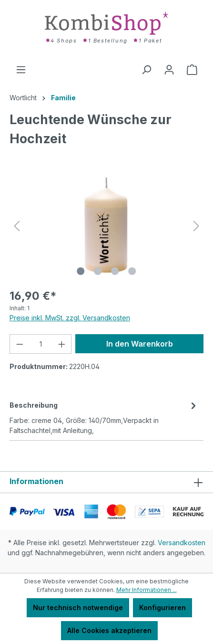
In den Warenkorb (140, 344)
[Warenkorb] (192, 70)
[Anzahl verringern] (20, 344)
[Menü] (21, 70)
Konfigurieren (162, 607)
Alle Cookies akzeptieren (109, 630)
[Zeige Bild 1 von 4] (81, 271)
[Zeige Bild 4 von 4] (132, 271)
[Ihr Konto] (169, 70)
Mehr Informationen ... (147, 590)
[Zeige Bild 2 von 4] (98, 271)
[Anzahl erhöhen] (62, 344)
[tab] (104, 417)
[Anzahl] (41, 344)
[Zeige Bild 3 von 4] (115, 271)
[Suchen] (146, 70)
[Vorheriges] (17, 226)
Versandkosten (182, 543)
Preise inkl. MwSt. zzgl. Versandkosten (70, 318)
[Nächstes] (196, 226)
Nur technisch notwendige (78, 607)
